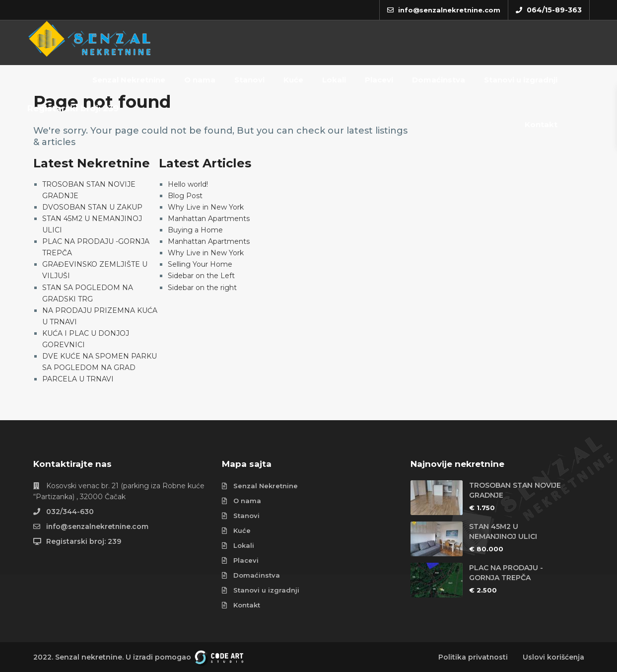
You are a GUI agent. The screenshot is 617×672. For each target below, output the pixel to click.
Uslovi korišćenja (553, 657)
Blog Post (185, 196)
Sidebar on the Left (201, 276)
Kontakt (541, 124)
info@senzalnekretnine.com (99, 526)
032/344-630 (70, 512)
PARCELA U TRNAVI (78, 379)
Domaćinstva (439, 80)
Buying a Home (195, 230)
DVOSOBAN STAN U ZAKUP (92, 207)
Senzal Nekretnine (129, 80)
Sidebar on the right (202, 288)
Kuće (293, 80)
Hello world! (188, 184)
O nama (200, 80)
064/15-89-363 (554, 10)
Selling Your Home (200, 264)
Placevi (379, 80)
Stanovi (249, 80)
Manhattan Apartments (209, 219)
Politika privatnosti (472, 657)
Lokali (334, 80)
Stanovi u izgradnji (521, 80)
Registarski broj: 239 (73, 108)
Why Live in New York (206, 207)
